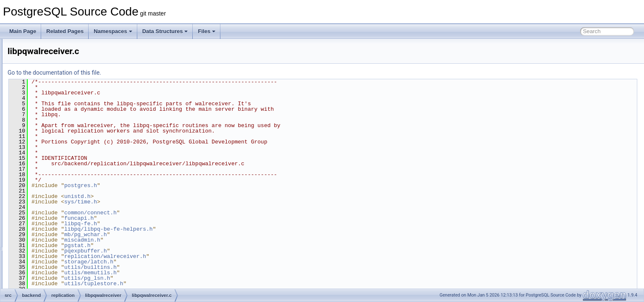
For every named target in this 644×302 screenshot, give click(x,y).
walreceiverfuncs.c (69, 251)
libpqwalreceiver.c (75, 168)
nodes (48, 85)
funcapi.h (184, 218)
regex (47, 140)
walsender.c (61, 260)
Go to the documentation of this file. (159, 73)
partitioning (54, 112)
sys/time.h (186, 202)
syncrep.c (59, 223)
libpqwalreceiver (66, 159)
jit (43, 48)
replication (53, 149)
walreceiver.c (62, 242)
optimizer (51, 94)
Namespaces (113, 31)
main (47, 75)
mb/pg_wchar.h (190, 234)
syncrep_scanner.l (68, 232)
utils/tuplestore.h (199, 284)
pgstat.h (182, 245)
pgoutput (58, 186)
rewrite (49, 269)
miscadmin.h (187, 240)
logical (55, 177)
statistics (51, 288)
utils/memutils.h (195, 273)
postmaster (54, 131)
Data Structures (165, 31)
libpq (46, 66)
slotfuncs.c (60, 214)
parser (48, 103)
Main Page (23, 31)
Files (207, 31)
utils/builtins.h (195, 267)
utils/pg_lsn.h (192, 278)
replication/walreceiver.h (210, 256)
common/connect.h (195, 213)
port (46, 122)
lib (44, 57)
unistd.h (182, 196)
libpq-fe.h (186, 224)
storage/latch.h (194, 262)
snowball (51, 279)
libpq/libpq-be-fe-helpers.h (213, 229)
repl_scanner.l (64, 195)
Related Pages (65, 31)
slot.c (54, 205)
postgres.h (186, 185)
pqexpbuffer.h (190, 251)
